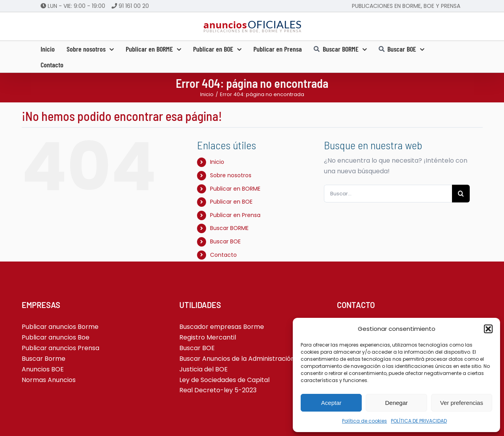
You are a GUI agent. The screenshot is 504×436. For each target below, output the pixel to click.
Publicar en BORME (235, 189)
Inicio (217, 162)
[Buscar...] (388, 194)
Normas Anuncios (49, 380)
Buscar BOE (225, 241)
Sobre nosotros (231, 175)
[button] (488, 329)
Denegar (396, 403)
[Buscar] (461, 194)
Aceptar (331, 403)
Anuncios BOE (43, 369)
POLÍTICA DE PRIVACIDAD (419, 421)
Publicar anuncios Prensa (60, 348)
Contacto (223, 255)
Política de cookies (365, 421)
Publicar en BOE (231, 202)
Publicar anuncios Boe (56, 337)
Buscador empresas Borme (222, 327)
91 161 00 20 (134, 6)
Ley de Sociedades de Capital (224, 380)
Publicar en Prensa (235, 215)
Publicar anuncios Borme (60, 327)
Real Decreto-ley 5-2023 (218, 390)
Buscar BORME (229, 228)
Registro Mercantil (208, 337)
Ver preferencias (462, 403)
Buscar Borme (44, 359)
